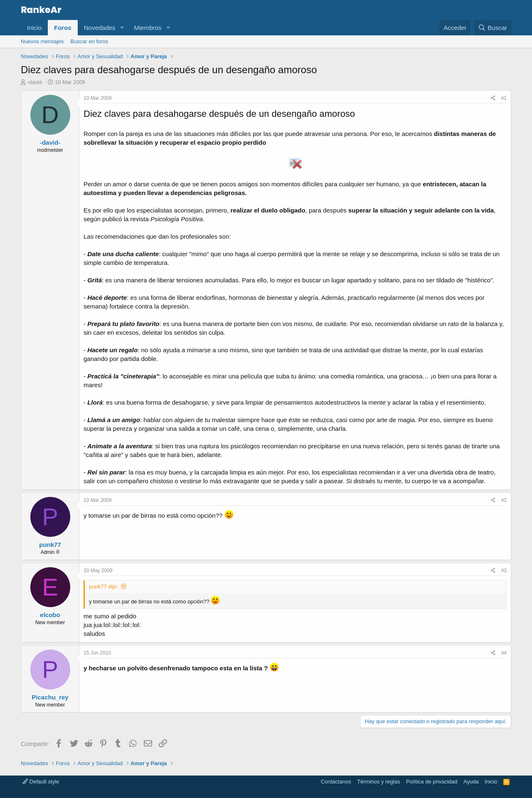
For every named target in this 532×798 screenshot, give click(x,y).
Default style (41, 782)
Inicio (34, 28)
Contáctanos (336, 782)
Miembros (148, 28)
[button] (122, 28)
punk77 (50, 545)
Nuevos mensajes (42, 41)
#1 (504, 98)
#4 (504, 653)
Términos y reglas (378, 782)
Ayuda (471, 782)
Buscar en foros (89, 41)
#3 (504, 571)
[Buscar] (493, 28)
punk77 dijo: (103, 587)
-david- (35, 82)
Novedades (100, 28)
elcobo (50, 615)
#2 (504, 500)
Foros (63, 28)
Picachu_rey (50, 697)
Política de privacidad (432, 782)
